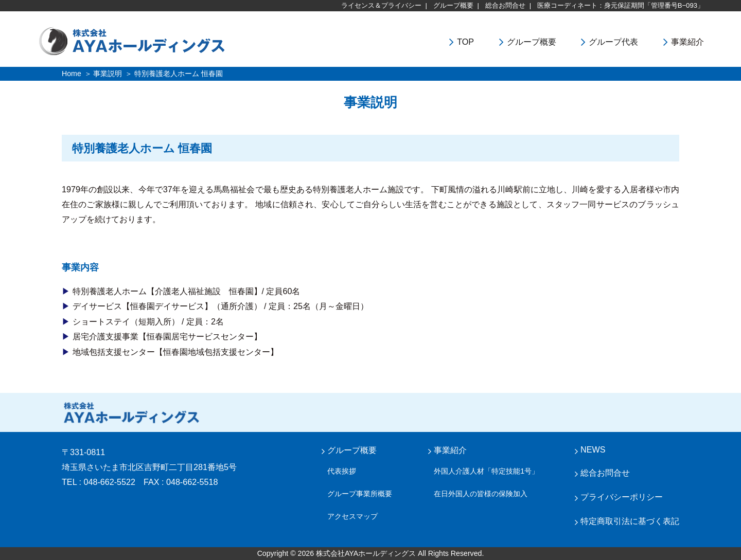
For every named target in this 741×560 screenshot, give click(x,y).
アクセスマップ (352, 516)
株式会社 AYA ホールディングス (131, 412)
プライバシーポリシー (622, 497)
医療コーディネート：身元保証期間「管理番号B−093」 (621, 5)
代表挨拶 (342, 471)
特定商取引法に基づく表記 (630, 521)
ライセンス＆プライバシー (381, 5)
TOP (465, 42)
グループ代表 (613, 42)
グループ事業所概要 (360, 494)
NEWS (593, 449)
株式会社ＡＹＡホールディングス (160, 40)
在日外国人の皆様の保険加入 (481, 494)
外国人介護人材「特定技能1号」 (486, 471)
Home (72, 74)
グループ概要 (453, 5)
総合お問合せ (505, 5)
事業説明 (108, 74)
